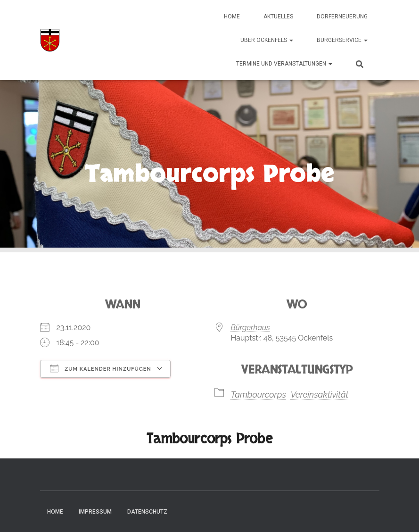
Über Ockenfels (267, 40)
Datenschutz (147, 512)
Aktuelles (278, 17)
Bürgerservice (342, 40)
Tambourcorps (259, 395)
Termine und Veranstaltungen (284, 64)
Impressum (95, 512)
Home (232, 17)
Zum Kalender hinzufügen (101, 368)
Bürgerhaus (251, 328)
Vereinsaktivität (319, 395)
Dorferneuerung (342, 17)
